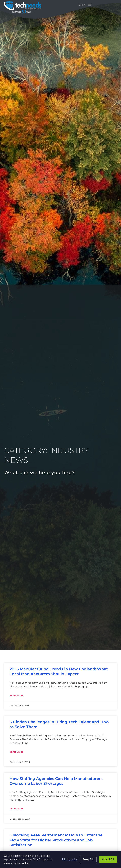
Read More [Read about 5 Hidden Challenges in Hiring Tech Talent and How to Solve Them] (16, 752)
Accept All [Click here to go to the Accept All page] (108, 859)
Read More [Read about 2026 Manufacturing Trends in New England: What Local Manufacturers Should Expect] (16, 695)
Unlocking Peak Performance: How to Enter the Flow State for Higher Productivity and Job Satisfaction (56, 840)
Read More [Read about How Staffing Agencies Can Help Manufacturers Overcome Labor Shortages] (16, 809)
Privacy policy (70, 859)
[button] (107, 5)
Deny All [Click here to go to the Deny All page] (88, 859)
